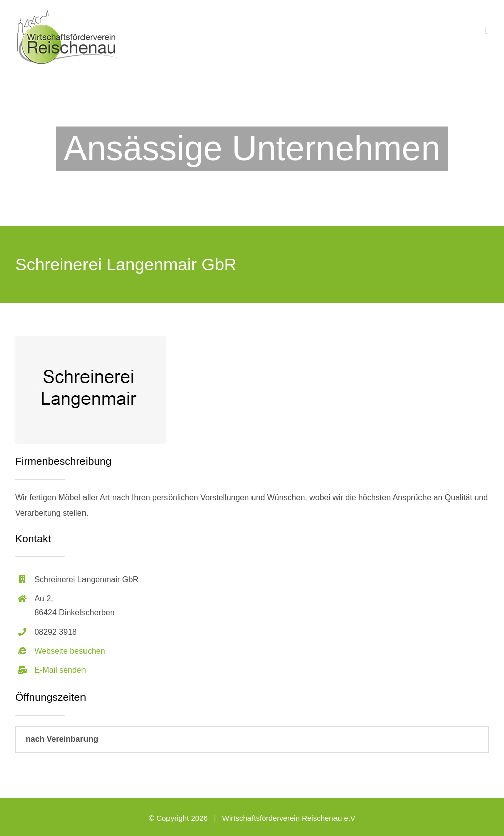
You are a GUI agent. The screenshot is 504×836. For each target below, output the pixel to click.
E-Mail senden (60, 670)
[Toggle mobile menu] (487, 30)
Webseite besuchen (69, 651)
